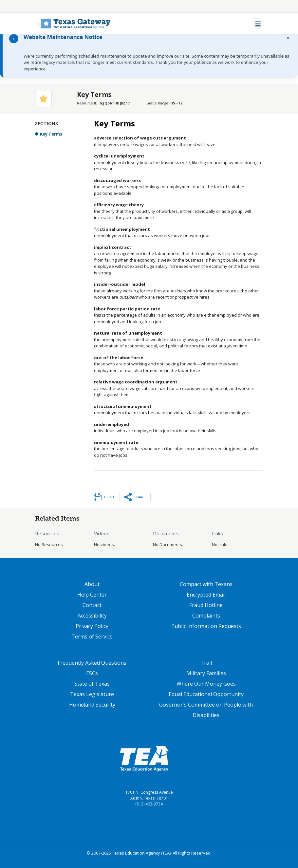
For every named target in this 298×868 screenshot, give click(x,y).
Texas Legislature (92, 694)
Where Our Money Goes (206, 684)
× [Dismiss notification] (288, 38)
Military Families (206, 673)
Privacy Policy (92, 626)
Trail (206, 663)
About (92, 584)
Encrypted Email (206, 595)
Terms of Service (92, 637)
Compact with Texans (206, 584)
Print (109, 497)
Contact (92, 605)
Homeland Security (92, 705)
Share (140, 497)
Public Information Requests (206, 626)
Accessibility (92, 616)
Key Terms (51, 134)
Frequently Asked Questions (92, 663)
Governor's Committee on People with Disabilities (206, 710)
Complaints (206, 616)
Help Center (92, 595)
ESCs (92, 673)
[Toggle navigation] (258, 23)
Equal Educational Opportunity (206, 694)
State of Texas (92, 684)
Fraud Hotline (206, 605)
